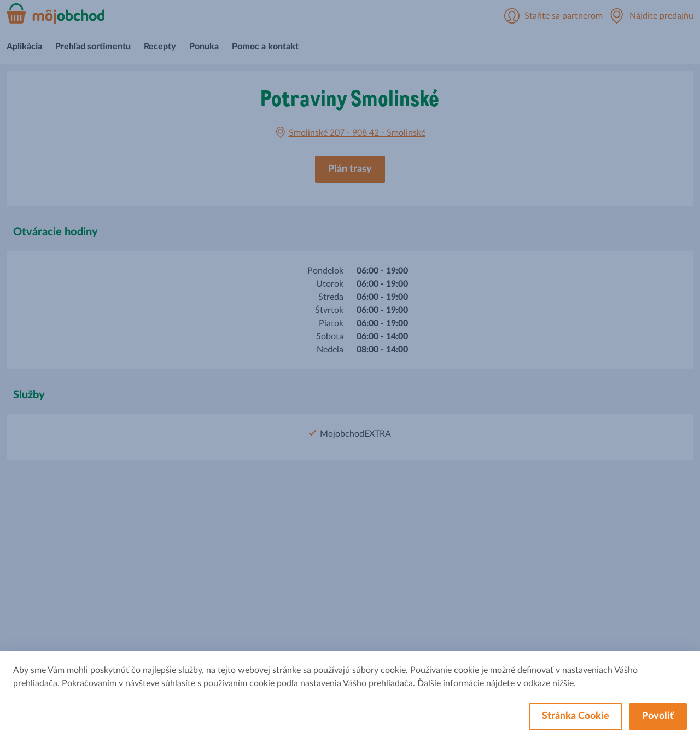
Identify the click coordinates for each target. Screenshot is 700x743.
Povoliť (658, 716)
